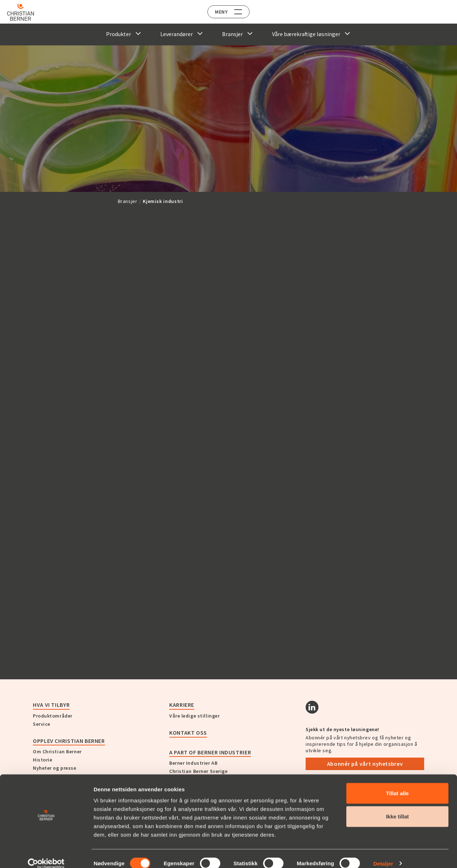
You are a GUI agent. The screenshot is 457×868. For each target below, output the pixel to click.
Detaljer (383, 854)
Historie (42, 760)
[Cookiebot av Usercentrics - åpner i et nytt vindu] (46, 854)
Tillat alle (397, 783)
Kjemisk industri (163, 201)
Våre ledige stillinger (194, 716)
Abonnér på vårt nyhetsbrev (365, 764)
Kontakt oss (188, 733)
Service (42, 724)
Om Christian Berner (57, 752)
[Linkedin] (312, 707)
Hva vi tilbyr (51, 705)
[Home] (26, 12)
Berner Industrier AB (193, 763)
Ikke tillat (397, 807)
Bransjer (128, 201)
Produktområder (53, 716)
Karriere (182, 705)
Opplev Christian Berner (69, 741)
